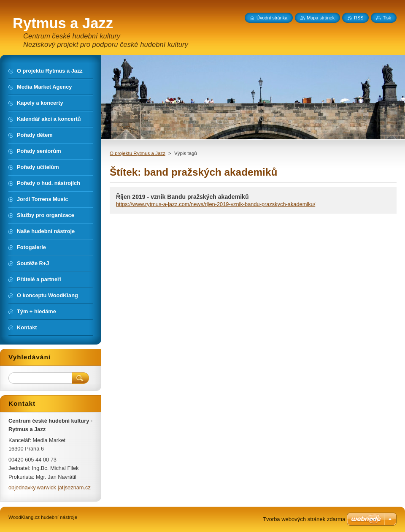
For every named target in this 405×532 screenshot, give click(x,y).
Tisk (387, 18)
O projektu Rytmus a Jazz (138, 153)
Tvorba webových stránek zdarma (304, 519)
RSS (359, 18)
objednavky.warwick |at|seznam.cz (50, 487)
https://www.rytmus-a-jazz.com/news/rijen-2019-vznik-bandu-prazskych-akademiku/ (216, 204)
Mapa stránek (321, 18)
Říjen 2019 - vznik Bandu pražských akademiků (182, 197)
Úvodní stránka (272, 18)
